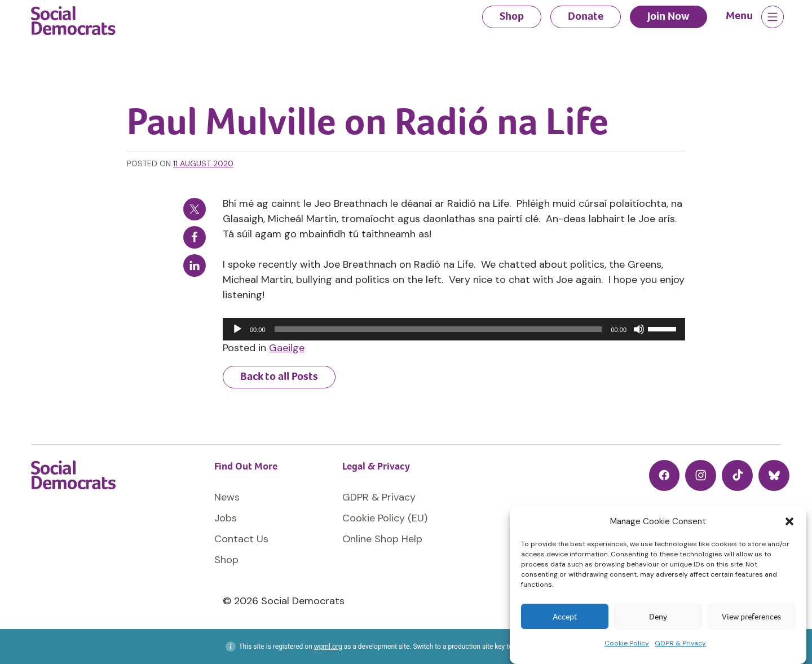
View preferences (751, 617)
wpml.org (328, 647)
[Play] (237, 329)
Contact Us (241, 539)
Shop (512, 16)
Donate (586, 16)
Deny (658, 617)
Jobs (226, 518)
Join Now (668, 16)
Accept (565, 617)
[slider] (438, 329)
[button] (789, 521)
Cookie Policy (627, 643)
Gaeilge (287, 348)
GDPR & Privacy (680, 643)
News (227, 497)
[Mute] (639, 329)
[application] (454, 329)
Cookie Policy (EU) (385, 518)
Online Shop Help (382, 539)
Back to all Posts (279, 376)
